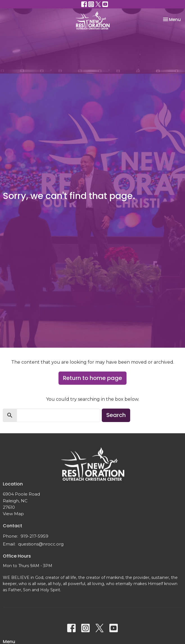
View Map (13, 514)
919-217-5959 (34, 536)
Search (116, 415)
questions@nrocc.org (41, 544)
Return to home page (93, 378)
